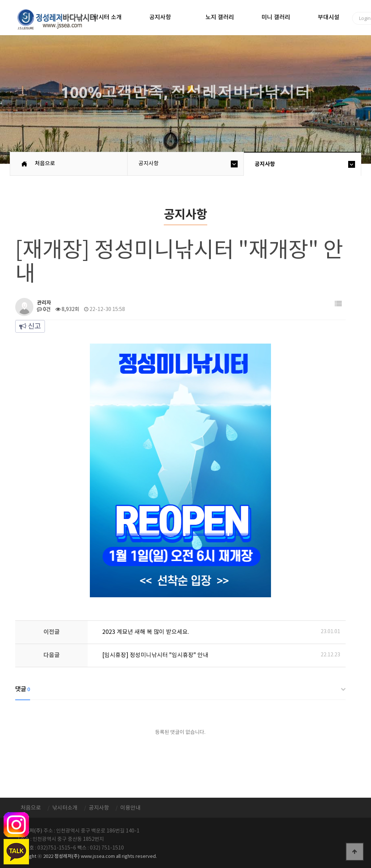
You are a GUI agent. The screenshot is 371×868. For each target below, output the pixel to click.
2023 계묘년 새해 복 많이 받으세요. (146, 632)
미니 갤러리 (276, 17)
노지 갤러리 (220, 17)
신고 (30, 327)
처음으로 (45, 164)
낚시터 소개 (107, 17)
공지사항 (160, 17)
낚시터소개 (65, 808)
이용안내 (130, 808)
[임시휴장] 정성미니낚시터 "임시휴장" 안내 (155, 655)
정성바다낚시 (61, 19)
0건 (44, 310)
